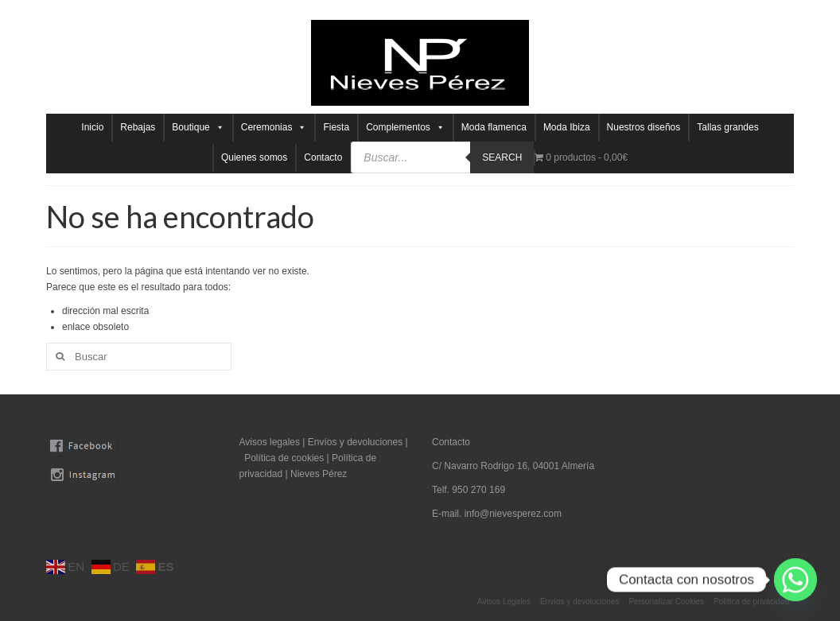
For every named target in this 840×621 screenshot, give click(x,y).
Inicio (92, 127)
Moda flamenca (494, 127)
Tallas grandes (727, 127)
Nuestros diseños (644, 127)
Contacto (323, 157)
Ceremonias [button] (274, 128)
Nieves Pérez (319, 474)
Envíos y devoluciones (355, 442)
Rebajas (138, 127)
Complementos (405, 128)
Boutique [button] (198, 128)
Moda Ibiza (567, 127)
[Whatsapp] (795, 580)
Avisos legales (270, 442)
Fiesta (336, 127)
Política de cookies (284, 458)
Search (502, 157)
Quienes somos (254, 157)
